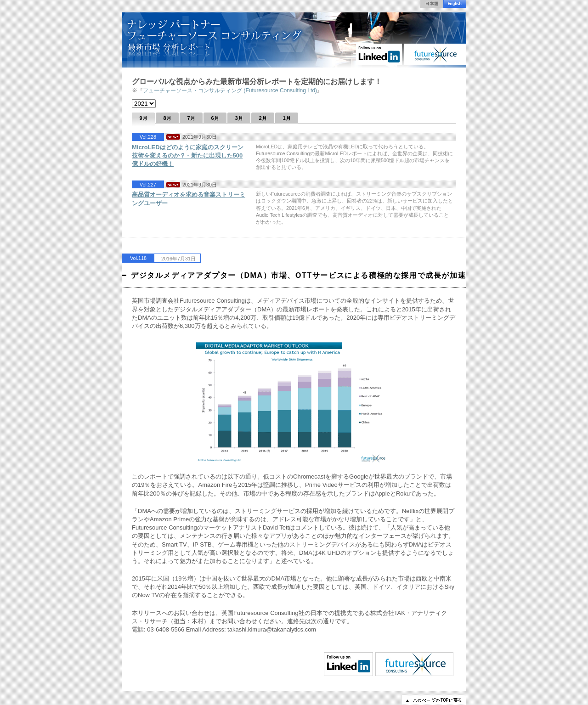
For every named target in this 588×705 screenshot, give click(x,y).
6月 (215, 118)
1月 (286, 118)
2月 (263, 118)
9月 (143, 118)
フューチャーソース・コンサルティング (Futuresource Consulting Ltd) (230, 90)
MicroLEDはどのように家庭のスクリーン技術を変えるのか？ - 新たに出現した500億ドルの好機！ (188, 155)
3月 (239, 118)
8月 (167, 118)
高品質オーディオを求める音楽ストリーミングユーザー (189, 199)
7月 (191, 118)
